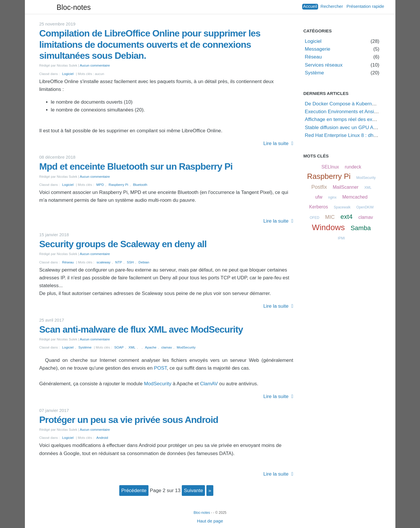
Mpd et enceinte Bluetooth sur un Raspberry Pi (136, 166)
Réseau (68, 262)
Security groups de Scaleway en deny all (123, 244)
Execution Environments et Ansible (343, 112)
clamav (167, 347)
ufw (319, 197)
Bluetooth (140, 185)
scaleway (104, 262)
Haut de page (210, 521)
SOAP (119, 347)
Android (102, 438)
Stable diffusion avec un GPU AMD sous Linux (355, 128)
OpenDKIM (365, 207)
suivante (193, 491)
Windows (329, 227)
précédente (134, 491)
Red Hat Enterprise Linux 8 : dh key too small (354, 135)
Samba (361, 228)
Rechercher (332, 6)
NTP (119, 262)
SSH (130, 262)
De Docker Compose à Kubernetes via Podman (357, 104)
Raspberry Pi (118, 185)
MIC (330, 217)
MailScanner (345, 187)
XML (132, 347)
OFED (314, 218)
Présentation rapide (365, 6)
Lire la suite (276, 143)
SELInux (330, 167)
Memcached (355, 197)
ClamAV (209, 384)
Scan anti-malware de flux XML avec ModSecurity (141, 329)
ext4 (346, 217)
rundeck (353, 167)
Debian (144, 262)
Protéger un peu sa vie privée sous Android (129, 420)
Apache (151, 347)
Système (85, 347)
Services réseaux (324, 65)
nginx (332, 197)
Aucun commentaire (95, 65)
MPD (100, 185)
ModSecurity (186, 347)
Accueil (310, 6)
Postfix (319, 187)
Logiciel (68, 74)
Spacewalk (342, 207)
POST (160, 368)
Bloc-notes (74, 7)
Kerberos (319, 207)
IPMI (341, 238)
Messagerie (318, 49)
